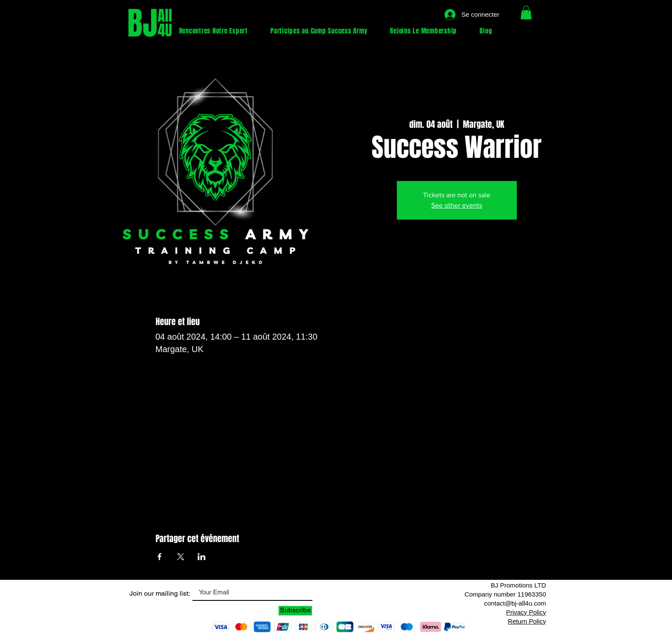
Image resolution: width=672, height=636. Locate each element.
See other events (457, 205)
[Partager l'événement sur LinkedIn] (202, 557)
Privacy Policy (526, 612)
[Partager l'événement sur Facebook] (160, 557)
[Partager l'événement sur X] (181, 557)
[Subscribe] (295, 611)
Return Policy (527, 621)
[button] (526, 12)
